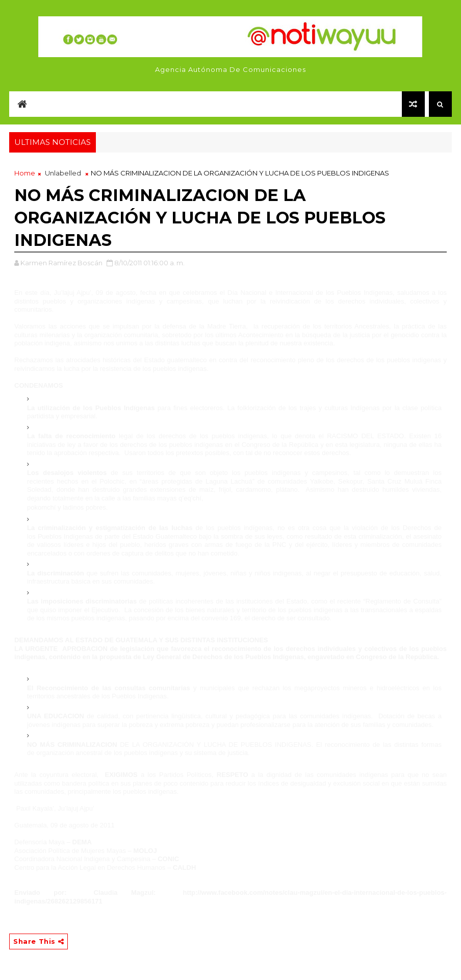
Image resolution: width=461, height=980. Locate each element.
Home (25, 173)
